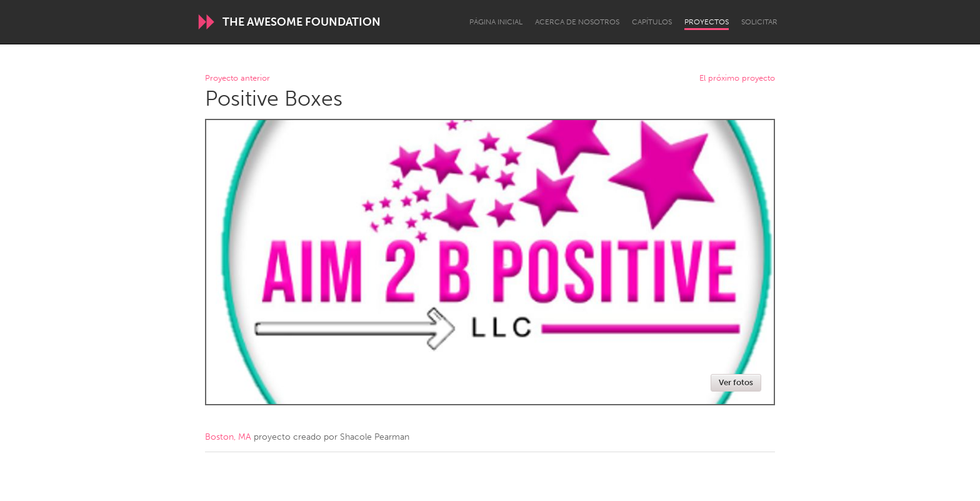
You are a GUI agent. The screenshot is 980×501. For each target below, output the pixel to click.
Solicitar (759, 22)
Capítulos (652, 22)
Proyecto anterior (237, 78)
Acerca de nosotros (577, 22)
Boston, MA (228, 437)
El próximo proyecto (737, 78)
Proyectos (707, 22)
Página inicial (496, 22)
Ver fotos (736, 382)
